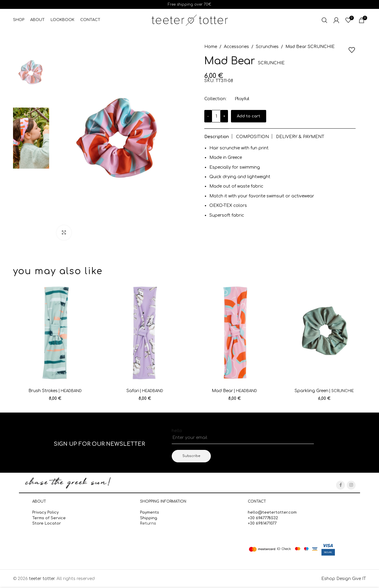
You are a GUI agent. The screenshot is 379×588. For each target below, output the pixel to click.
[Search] (325, 20)
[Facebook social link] (341, 485)
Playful (242, 99)
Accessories (236, 47)
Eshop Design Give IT (344, 579)
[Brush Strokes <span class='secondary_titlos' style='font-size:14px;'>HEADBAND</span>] (55, 333)
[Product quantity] (216, 116)
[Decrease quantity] (208, 116)
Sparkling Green (324, 391)
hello (177, 431)
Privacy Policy (45, 512)
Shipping (149, 518)
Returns (148, 523)
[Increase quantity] (224, 116)
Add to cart (249, 116)
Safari (145, 391)
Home (211, 47)
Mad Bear (234, 391)
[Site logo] (190, 20)
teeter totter (42, 579)
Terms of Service (49, 518)
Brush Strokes (55, 391)
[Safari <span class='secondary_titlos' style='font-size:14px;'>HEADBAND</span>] (145, 333)
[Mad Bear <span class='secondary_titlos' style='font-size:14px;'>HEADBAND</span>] (234, 333)
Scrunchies (267, 47)
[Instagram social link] (351, 485)
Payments (150, 512)
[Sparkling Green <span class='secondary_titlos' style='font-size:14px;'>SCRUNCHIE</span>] (324, 333)
